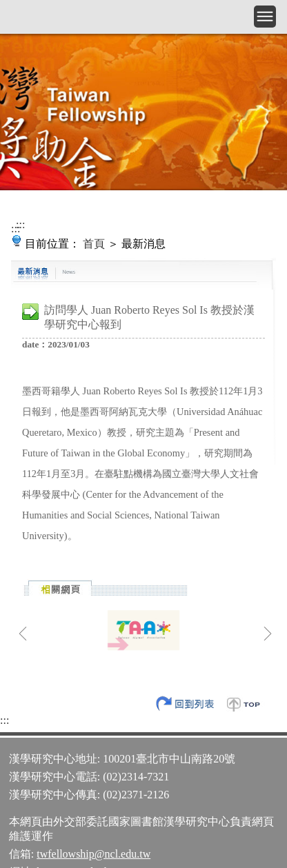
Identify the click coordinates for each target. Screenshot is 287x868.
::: (20, 224)
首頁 (94, 244)
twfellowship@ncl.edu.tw (93, 854)
